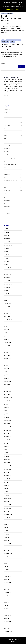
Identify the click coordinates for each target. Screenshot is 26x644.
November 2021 (7, 391)
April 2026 (6, 229)
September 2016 (8, 592)
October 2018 (7, 511)
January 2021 (7, 424)
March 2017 (6, 573)
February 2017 (7, 576)
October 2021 (7, 395)
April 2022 (6, 375)
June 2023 (6, 330)
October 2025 (7, 242)
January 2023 (7, 346)
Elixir (5, 132)
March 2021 (6, 417)
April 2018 (6, 531)
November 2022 (7, 352)
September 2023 (8, 320)
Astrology (6, 116)
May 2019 (6, 489)
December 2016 (7, 583)
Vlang (5, 210)
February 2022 (7, 381)
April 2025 (6, 261)
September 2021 (8, 398)
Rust (5, 204)
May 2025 (6, 258)
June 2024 (6, 294)
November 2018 (7, 508)
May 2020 (6, 450)
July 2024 (6, 291)
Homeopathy (7, 145)
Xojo (5, 216)
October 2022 (7, 356)
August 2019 (7, 479)
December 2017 (7, 544)
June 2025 (6, 255)
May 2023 (6, 333)
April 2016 (6, 609)
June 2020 (6, 446)
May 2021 (6, 411)
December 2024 (7, 274)
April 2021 (6, 414)
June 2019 (6, 485)
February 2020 (7, 459)
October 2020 (7, 433)
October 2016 (7, 589)
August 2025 (7, 248)
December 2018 (7, 505)
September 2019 (8, 476)
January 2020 (7, 463)
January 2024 (7, 307)
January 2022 (7, 385)
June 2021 (6, 407)
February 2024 (7, 304)
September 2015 (8, 631)
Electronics (6, 129)
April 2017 (6, 570)
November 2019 (7, 469)
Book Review (7, 119)
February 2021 (7, 420)
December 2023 (7, 310)
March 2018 (6, 534)
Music (5, 178)
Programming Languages (13, 9)
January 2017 (7, 580)
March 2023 (6, 339)
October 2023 (7, 317)
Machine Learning (8, 171)
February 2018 (7, 537)
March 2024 (6, 300)
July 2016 (6, 599)
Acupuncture (7, 109)
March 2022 (6, 378)
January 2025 (7, 271)
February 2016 (7, 615)
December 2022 (7, 349)
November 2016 (7, 586)
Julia (5, 161)
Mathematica (7, 174)
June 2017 (6, 563)
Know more (6, 95)
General (6, 139)
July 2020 (6, 443)
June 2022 (6, 369)
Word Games (7, 213)
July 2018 (6, 521)
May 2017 (6, 567)
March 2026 (6, 232)
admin (2, 24)
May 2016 (6, 606)
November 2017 (7, 547)
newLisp (6, 184)
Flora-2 (5, 135)
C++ (3, 13)
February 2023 (7, 343)
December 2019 (7, 466)
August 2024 (7, 287)
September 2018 (8, 515)
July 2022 (6, 365)
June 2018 (6, 524)
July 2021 (6, 404)
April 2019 (6, 492)
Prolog (12, 42)
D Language (7, 126)
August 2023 (7, 323)
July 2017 (6, 560)
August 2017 (7, 557)
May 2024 (6, 297)
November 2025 (7, 239)
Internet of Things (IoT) (9, 158)
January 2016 (7, 618)
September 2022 (8, 359)
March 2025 (6, 265)
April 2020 (6, 453)
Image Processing (8, 155)
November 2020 (7, 430)
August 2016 (7, 596)
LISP (3, 40)
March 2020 (6, 456)
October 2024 (7, 281)
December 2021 (7, 388)
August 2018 (7, 518)
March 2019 (6, 495)
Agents (5, 113)
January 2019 (7, 502)
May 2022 (6, 372)
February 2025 (7, 268)
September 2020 (8, 437)
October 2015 (7, 628)
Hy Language (7, 148)
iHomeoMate (7, 152)
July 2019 (6, 482)
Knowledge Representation (10, 165)
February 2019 (7, 498)
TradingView (7, 207)
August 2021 (7, 401)
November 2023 (7, 313)
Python (5, 197)
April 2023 (6, 336)
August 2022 (7, 362)
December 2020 (7, 427)
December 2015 (7, 622)
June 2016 (6, 602)
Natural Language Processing (13, 40)
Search (3, 63)
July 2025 (6, 252)
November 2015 (7, 625)
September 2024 (8, 284)
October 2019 (7, 472)
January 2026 (7, 235)
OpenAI (5, 187)
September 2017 (8, 554)
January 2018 (7, 541)
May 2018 (6, 528)
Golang (5, 142)
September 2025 (8, 245)
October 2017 (7, 550)
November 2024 (7, 278)
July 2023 (6, 326)
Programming (9, 13)
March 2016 (6, 612)
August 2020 (7, 440)
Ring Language (7, 200)
